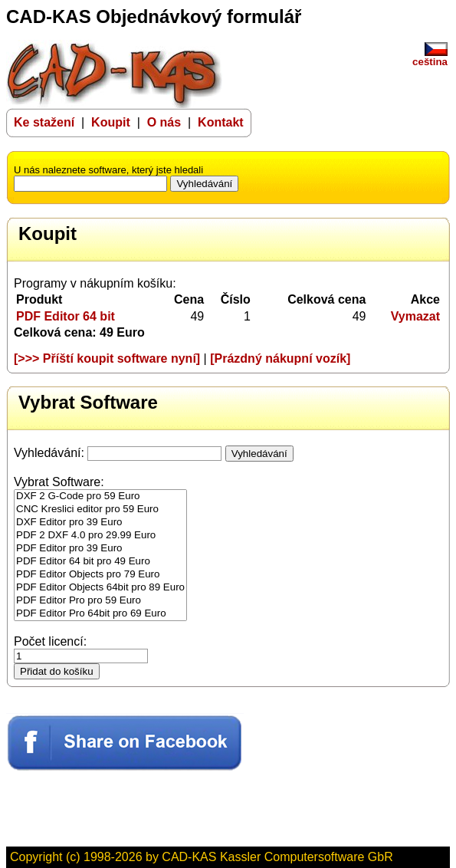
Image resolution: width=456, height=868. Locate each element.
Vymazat (415, 316)
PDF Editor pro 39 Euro (100, 549)
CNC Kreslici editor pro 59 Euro (100, 510)
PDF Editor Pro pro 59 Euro (100, 601)
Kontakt (221, 122)
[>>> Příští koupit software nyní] (107, 358)
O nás (166, 122)
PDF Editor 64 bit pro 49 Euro (100, 562)
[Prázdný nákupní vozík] (280, 358)
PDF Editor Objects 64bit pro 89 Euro (100, 588)
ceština (430, 57)
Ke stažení (44, 122)
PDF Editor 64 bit (66, 316)
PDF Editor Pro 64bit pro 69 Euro (100, 614)
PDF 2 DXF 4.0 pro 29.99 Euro (100, 536)
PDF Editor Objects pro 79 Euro (100, 575)
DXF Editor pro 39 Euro (100, 523)
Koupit (111, 122)
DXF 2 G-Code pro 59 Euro (100, 496)
